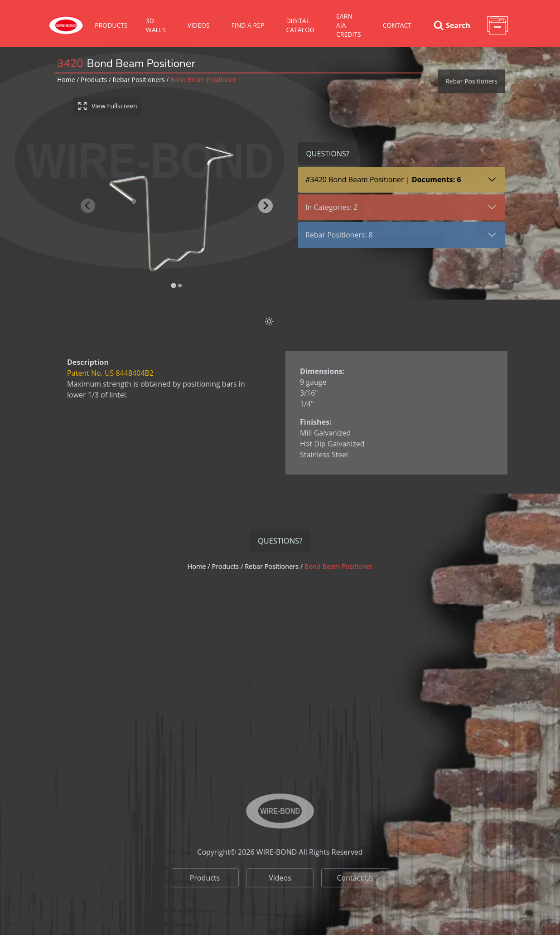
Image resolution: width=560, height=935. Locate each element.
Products (111, 25)
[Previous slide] (88, 206)
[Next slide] (266, 206)
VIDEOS (199, 25)
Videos (280, 899)
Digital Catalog (300, 25)
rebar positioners (139, 80)
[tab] (173, 286)
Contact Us (355, 899)
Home (66, 80)
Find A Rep (248, 25)
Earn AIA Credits (349, 25)
